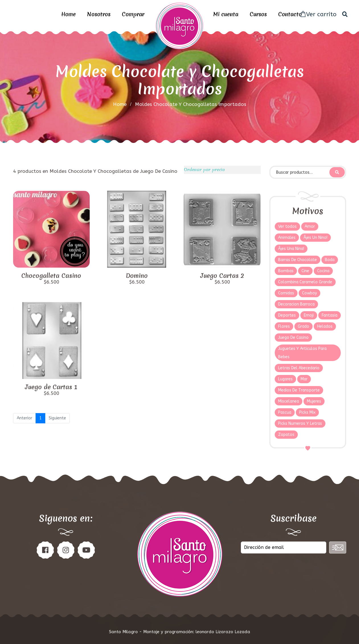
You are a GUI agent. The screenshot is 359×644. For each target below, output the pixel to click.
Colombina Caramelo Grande (305, 282)
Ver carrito (318, 14)
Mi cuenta (226, 14)
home (120, 104)
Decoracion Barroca (296, 304)
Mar (304, 379)
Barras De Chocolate (298, 260)
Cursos (258, 14)
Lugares (285, 379)
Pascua (285, 412)
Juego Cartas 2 (222, 276)
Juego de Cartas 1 (51, 387)
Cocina (323, 271)
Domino (137, 276)
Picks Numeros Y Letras (300, 423)
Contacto (290, 14)
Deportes (287, 315)
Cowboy (309, 293)
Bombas (286, 271)
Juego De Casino (293, 338)
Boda (330, 260)
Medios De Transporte (299, 390)
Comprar (133, 14)
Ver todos (287, 226)
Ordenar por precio (204, 170)
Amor (310, 226)
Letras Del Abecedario (299, 368)
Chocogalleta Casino (51, 276)
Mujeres (314, 401)
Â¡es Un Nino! (315, 238)
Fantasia (330, 315)
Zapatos (286, 435)
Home (68, 14)
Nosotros (99, 14)
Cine (305, 271)
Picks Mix (307, 412)
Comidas (286, 293)
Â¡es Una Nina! (291, 249)
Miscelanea (289, 401)
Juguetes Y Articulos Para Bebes (302, 353)
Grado (303, 326)
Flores (284, 326)
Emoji (309, 315)
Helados (325, 326)
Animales (287, 238)
